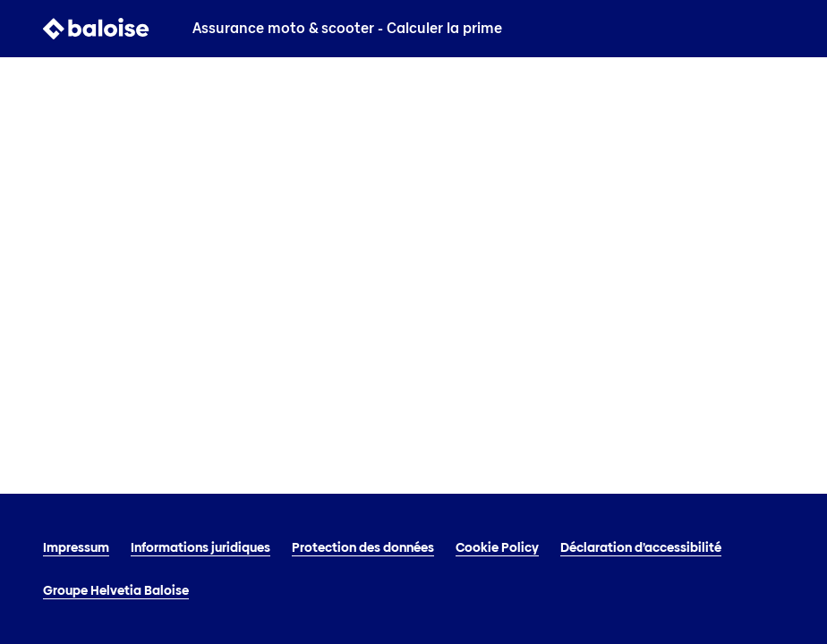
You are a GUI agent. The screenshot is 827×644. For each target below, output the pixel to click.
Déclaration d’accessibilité (641, 547)
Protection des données (363, 547)
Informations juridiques (200, 547)
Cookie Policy (497, 547)
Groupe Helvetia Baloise (116, 590)
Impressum (76, 547)
